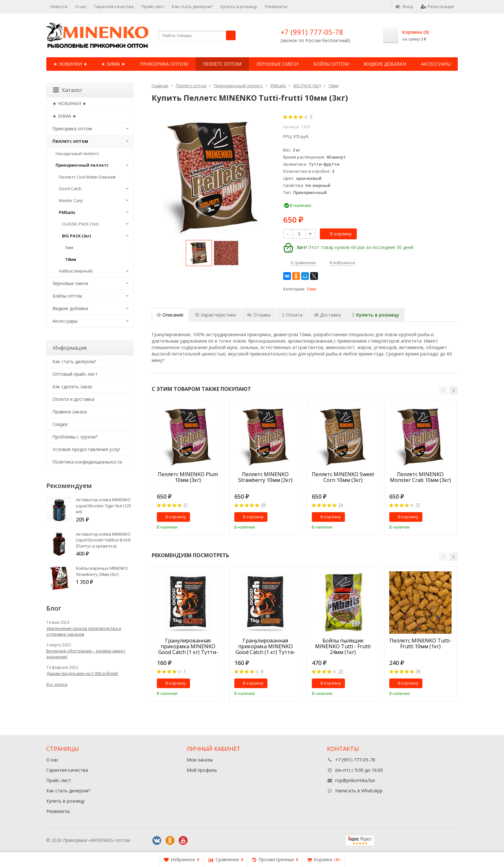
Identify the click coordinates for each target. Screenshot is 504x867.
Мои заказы (200, 760)
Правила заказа (70, 412)
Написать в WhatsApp (359, 791)
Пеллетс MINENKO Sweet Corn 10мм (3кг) (343, 477)
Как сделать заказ (72, 387)
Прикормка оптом (164, 64)
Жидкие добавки (385, 64)
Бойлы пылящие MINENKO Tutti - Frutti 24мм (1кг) (343, 646)
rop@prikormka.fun (355, 780)
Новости (59, 6)
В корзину (337, 234)
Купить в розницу (239, 6)
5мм (69, 247)
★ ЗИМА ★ (113, 64)
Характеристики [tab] (215, 315)
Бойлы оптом (331, 64)
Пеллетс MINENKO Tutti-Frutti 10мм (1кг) (420, 644)
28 (263, 505)
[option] (199, 253)
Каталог (68, 90)
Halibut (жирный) (76, 271)
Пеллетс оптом (222, 64)
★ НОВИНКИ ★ (70, 64)
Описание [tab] (170, 315)
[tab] (292, 315)
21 (186, 505)
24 (341, 505)
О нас (81, 6)
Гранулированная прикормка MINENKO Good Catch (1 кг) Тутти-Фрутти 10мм (188, 646)
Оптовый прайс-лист (75, 374)
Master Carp (71, 200)
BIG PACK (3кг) (76, 236)
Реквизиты (276, 6)
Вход (404, 6)
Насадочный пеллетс (77, 153)
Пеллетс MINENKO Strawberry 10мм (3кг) (265, 477)
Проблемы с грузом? (75, 437)
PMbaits (67, 212)
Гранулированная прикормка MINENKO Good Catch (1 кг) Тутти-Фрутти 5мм (265, 646)
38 (418, 672)
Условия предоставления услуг (86, 449)
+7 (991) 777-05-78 (312, 32)
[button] (443, 391)
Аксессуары (436, 64)
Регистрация (437, 6)
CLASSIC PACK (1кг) (80, 224)
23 (341, 672)
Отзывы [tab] (259, 315)
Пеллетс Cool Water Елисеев (87, 177)
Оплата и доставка (73, 399)
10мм (311, 289)
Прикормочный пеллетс (82, 165)
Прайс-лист (153, 6)
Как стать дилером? (192, 6)
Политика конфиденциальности (87, 462)
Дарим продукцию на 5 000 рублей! (82, 673)
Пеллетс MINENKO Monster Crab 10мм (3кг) (420, 477)
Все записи (57, 684)
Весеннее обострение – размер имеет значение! (86, 654)
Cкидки (60, 424)
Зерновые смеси (277, 64)
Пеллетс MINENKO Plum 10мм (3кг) (188, 477)
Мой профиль (202, 770)
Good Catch (70, 189)
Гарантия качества (114, 6)
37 (418, 505)
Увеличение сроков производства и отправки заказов (84, 631)
